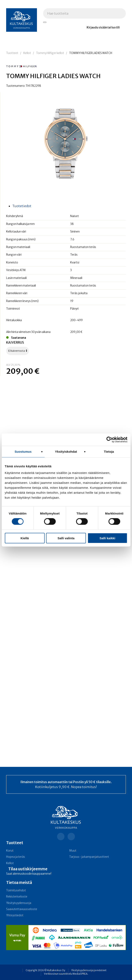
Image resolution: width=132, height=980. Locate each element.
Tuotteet (12, 53)
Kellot (27, 53)
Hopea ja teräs (16, 857)
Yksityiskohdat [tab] (66, 452)
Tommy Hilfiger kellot (50, 53)
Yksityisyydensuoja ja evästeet (89, 970)
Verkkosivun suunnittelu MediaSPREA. (66, 974)
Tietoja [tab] (109, 452)
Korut (10, 851)
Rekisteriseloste (17, 897)
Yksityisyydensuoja (19, 903)
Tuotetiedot (22, 206)
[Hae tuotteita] (45, 22)
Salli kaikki (107, 538)
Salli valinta (66, 538)
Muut (73, 851)
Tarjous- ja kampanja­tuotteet (89, 857)
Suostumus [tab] (23, 452)
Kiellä (25, 538)
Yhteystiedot (15, 915)
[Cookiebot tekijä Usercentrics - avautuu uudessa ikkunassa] (109, 440)
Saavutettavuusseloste (22, 909)
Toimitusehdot (16, 890)
